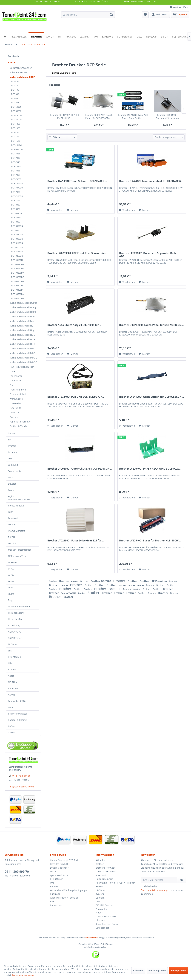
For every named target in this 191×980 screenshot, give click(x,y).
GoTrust (12, 733)
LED (10, 651)
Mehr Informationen (23, 975)
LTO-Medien (14, 657)
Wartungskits (17, 399)
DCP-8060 (16, 222)
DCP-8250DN (17, 256)
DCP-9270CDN (18, 298)
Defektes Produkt (59, 864)
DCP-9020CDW (18, 273)
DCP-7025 (16, 154)
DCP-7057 (16, 175)
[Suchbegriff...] (88, 15)
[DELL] (139, 36)
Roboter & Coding (17, 720)
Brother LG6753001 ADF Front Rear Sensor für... (77, 253)
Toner (13, 371)
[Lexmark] (85, 36)
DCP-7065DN (17, 184)
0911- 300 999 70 (17, 872)
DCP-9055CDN (18, 294)
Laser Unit (15, 412)
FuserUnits (15, 408)
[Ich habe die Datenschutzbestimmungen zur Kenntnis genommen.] (142, 886)
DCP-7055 (16, 171)
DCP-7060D (16, 179)
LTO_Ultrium (57, 879)
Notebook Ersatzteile (19, 606)
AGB (52, 901)
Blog (10, 600)
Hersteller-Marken (18, 619)
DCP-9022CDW (18, 277)
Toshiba (12, 543)
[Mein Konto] (160, 15)
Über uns (100, 920)
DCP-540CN (16, 107)
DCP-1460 (16, 132)
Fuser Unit (101, 875)
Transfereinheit (18, 390)
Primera (12, 525)
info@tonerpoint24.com (21, 787)
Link (98, 901)
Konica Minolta (16, 506)
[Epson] (164, 36)
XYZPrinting (14, 625)
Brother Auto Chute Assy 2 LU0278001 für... (74, 325)
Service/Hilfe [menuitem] (178, 7)
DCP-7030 (16, 158)
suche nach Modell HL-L (22, 335)
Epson (11, 490)
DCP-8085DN (17, 239)
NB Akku (12, 682)
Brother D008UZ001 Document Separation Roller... (167, 117)
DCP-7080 (16, 192)
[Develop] (151, 36)
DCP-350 (15, 98)
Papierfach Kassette (20, 422)
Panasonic (13, 518)
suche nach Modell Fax (22, 321)
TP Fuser (13, 562)
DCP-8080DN (17, 235)
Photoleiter (101, 909)
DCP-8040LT (17, 213)
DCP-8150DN (17, 247)
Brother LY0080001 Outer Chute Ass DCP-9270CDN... (80, 469)
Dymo (11, 707)
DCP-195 (15, 90)
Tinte (12, 385)
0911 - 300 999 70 (21, 776)
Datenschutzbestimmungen (156, 890)
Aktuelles (100, 860)
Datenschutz (102, 928)
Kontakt (54, 886)
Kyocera (12, 446)
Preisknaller (14, 56)
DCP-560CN (16, 111)
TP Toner (13, 644)
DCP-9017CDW (18, 269)
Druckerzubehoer (59, 868)
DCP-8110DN (17, 243)
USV (10, 663)
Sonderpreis (14, 471)
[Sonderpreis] (125, 36)
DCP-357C (16, 103)
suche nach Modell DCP (22, 77)
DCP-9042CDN (18, 264)
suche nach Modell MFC (22, 348)
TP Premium (160, 581)
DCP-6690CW (17, 149)
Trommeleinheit (18, 394)
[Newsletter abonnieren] (182, 880)
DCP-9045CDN (18, 290)
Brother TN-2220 (69, 593)
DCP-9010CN (17, 260)
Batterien (13, 688)
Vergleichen (55, 210)
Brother (12, 62)
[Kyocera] (71, 36)
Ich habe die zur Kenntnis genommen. (163, 890)
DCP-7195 (16, 201)
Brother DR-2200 (101, 581)
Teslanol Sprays (16, 613)
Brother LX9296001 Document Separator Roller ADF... (148, 255)
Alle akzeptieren (157, 970)
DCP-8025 (16, 209)
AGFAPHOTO (15, 632)
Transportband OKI (106, 916)
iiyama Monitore (17, 531)
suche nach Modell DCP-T (23, 317)
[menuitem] (88, 15)
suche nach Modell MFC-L (23, 358)
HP (9, 440)
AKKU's (12, 695)
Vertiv (11, 575)
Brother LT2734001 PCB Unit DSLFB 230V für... (76, 397)
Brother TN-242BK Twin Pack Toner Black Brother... (133, 117)
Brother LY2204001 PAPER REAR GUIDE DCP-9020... (150, 469)
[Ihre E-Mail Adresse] (159, 880)
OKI (10, 458)
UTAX (11, 569)
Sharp (11, 594)
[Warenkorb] (180, 15)
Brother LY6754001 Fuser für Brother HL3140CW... (150, 541)
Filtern (54, 137)
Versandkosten (92, 938)
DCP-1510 (16, 137)
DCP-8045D (16, 218)
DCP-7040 (16, 162)
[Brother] (36, 36)
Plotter (99, 913)
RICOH (11, 537)
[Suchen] (111, 15)
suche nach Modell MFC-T (23, 362)
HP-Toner (100, 890)
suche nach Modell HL (21, 326)
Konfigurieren (178, 970)
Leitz (10, 512)
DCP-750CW (17, 115)
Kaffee (11, 726)
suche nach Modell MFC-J (23, 353)
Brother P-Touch (18, 426)
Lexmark (12, 452)
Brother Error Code (106, 868)
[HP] (60, 36)
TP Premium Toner (18, 556)
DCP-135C (16, 81)
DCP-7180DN (17, 196)
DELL (11, 477)
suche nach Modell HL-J (22, 330)
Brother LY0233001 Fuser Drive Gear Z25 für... (76, 541)
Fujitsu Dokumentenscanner (19, 498)
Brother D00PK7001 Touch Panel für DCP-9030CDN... (99, 117)
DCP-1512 (16, 141)
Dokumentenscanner (21, 68)
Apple (11, 676)
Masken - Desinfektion (20, 550)
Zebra (11, 588)
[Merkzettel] (145, 15)
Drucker (14, 417)
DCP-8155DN (17, 252)
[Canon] (50, 36)
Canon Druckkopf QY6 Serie (65, 860)
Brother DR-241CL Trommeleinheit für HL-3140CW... (151, 181)
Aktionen (13, 669)
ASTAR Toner (15, 638)
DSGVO (54, 872)
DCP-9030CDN (18, 281)
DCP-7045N (16, 166)
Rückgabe (55, 894)
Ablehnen (138, 970)
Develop (12, 484)
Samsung (13, 465)
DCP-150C (16, 86)
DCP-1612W (16, 145)
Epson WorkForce (59, 875)
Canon (11, 433)
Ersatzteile (15, 403)
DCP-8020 (16, 205)
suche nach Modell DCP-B (23, 303)
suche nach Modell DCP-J (23, 307)
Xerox (11, 581)
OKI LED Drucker (104, 905)
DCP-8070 (16, 230)
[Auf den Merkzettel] (73, 210)
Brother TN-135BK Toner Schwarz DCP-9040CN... (77, 181)
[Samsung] (108, 36)
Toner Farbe (16, 376)
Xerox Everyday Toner (107, 924)
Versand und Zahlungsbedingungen (69, 890)
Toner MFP (15, 380)
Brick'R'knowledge (17, 714)
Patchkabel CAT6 (17, 701)
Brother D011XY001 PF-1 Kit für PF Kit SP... (64, 117)
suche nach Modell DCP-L (23, 312)
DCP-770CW (17, 120)
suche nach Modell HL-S (22, 339)
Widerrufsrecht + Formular (64, 898)
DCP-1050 (16, 124)
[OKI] (96, 36)
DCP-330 (15, 94)
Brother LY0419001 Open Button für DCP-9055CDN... (152, 397)
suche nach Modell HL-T (22, 344)
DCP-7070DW (17, 188)
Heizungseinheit (104, 879)
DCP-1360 (16, 128)
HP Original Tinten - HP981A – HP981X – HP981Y (116, 885)
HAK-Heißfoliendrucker (22, 367)
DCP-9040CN (17, 286)
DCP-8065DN (17, 226)
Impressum (56, 905)
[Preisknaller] (19, 36)
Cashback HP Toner (106, 872)
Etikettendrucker (18, 72)
